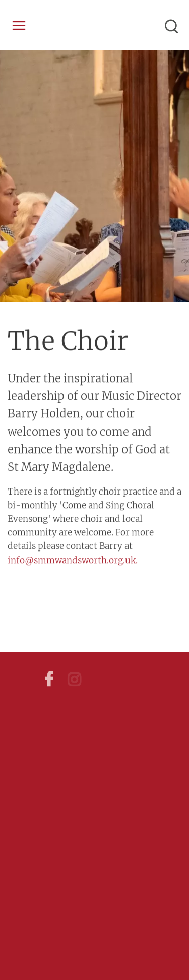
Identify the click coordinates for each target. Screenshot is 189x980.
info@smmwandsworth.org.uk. (73, 559)
